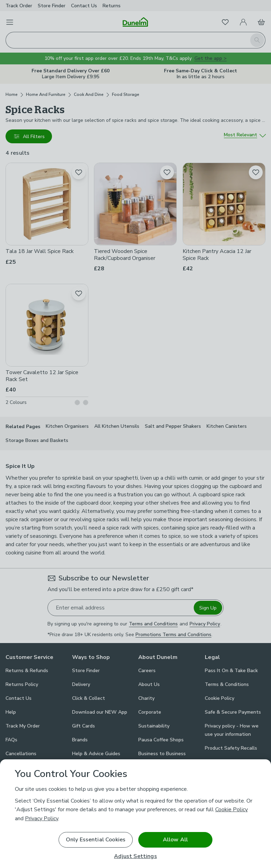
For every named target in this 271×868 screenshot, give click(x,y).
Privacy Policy (42, 819)
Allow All (175, 840)
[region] (135, 814)
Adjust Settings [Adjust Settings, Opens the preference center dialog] (135, 856)
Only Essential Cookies (96, 840)
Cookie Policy (231, 810)
